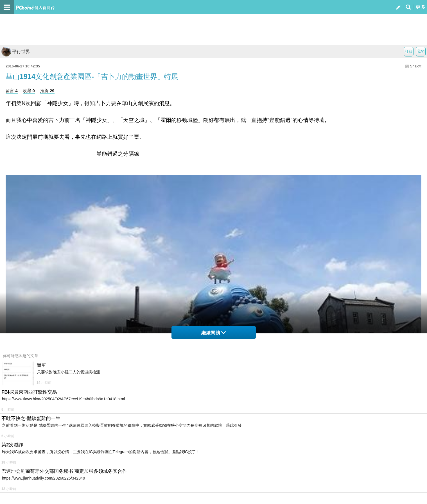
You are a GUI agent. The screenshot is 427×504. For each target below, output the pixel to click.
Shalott (416, 66)
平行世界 (16, 52)
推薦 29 (47, 91)
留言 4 (12, 91)
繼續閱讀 (213, 333)
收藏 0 (29, 91)
